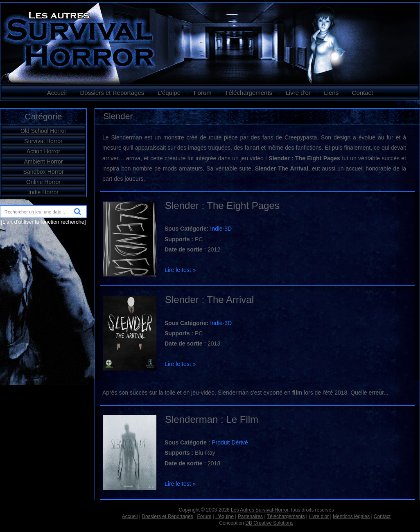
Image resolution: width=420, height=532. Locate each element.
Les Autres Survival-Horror (260, 510)
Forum (202, 93)
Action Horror (43, 151)
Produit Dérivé (230, 442)
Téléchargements (248, 93)
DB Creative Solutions (269, 523)
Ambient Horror (44, 162)
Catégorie (43, 116)
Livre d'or (298, 93)
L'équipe (169, 93)
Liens (331, 93)
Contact (363, 93)
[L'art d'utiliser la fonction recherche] (43, 222)
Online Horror (43, 182)
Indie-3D (221, 229)
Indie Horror (43, 192)
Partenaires (250, 516)
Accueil (57, 93)
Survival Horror (43, 141)
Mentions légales (351, 516)
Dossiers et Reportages (112, 93)
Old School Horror (43, 131)
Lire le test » (180, 270)
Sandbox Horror (44, 172)
